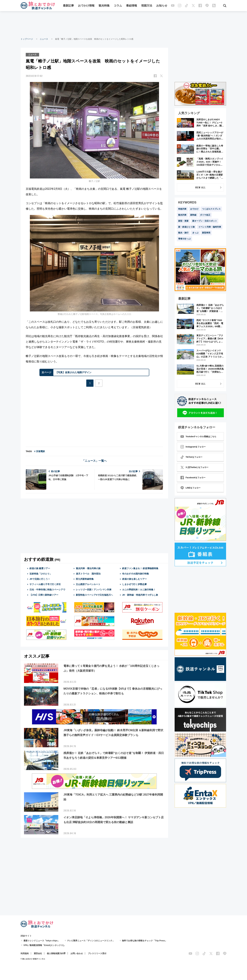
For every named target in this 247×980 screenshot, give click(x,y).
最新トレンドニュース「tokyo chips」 (42, 941)
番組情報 (132, 6)
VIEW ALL (200, 187)
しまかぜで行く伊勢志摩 (134, 584)
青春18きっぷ (184, 239)
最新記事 (68, 6)
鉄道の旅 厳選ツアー (40, 568)
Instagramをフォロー (193, 447)
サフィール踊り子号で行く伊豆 (45, 584)
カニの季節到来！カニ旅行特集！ (139, 590)
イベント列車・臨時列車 (210, 227)
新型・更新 (183, 221)
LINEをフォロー (190, 488)
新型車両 (206, 233)
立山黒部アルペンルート (88, 584)
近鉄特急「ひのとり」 (41, 574)
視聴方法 (147, 6)
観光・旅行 (183, 233)
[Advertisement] (123, 24)
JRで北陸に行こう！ (40, 579)
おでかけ (194, 209)
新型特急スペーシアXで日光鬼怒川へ (94, 595)
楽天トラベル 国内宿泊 (88, 574)
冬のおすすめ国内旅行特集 (136, 574)
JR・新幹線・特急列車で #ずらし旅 (140, 595)
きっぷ (195, 233)
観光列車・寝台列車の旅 (88, 568)
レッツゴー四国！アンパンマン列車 (94, 590)
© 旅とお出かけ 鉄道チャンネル (33, 959)
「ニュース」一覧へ (94, 461)
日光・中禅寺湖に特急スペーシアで (47, 590)
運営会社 (38, 953)
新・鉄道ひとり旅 (186, 227)
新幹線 (193, 215)
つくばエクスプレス (211, 209)
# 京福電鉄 (40, 451)
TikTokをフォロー (191, 457)
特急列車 (182, 209)
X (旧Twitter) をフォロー (194, 467)
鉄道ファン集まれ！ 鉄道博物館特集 (140, 568)
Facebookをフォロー (193, 478)
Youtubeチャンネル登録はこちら (198, 437)
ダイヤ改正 (205, 215)
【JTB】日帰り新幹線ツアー (44, 595)
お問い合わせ (77, 953)
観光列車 (182, 215)
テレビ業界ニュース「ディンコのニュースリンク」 (91, 941)
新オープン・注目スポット (205, 221)
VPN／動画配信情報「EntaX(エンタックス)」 (45, 945)
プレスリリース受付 (97, 953)
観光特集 (104, 6)
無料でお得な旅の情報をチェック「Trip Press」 (144, 941)
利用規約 (25, 953)
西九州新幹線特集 (85, 579)
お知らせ (162, 6)
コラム (118, 6)
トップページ (27, 39)
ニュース (44, 39)
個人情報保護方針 (55, 953)
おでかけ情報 (86, 6)
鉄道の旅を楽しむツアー (134, 579)
